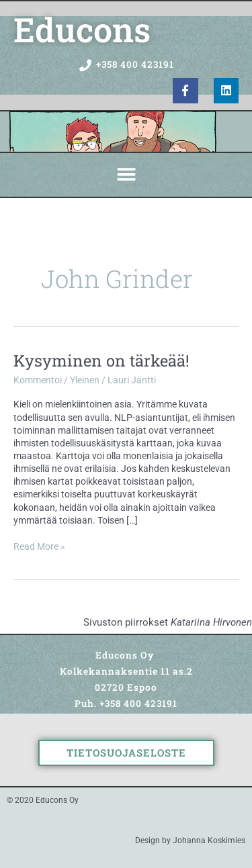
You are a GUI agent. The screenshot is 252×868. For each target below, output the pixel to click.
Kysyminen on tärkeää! (101, 360)
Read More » (39, 546)
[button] (126, 175)
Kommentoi (38, 380)
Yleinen (85, 380)
